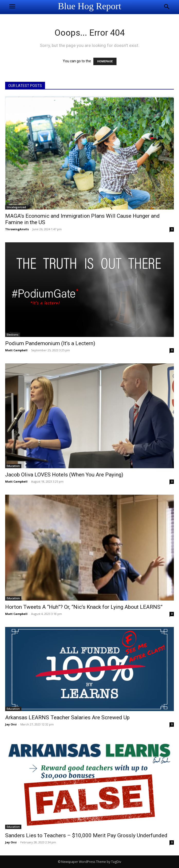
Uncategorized (16, 207)
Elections (13, 335)
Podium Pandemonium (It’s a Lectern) (50, 343)
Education (13, 466)
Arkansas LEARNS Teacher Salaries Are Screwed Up (67, 717)
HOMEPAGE (105, 61)
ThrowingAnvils (17, 229)
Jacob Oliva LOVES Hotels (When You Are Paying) (64, 475)
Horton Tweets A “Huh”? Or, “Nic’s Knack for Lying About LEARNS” (84, 607)
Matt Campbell (16, 350)
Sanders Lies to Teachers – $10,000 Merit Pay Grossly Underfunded (86, 835)
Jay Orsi (11, 724)
